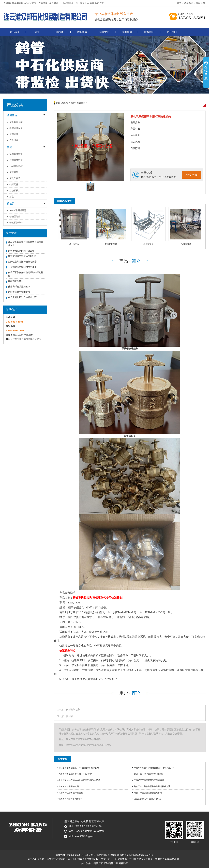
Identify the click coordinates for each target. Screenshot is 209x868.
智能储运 (82, 32)
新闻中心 (104, 32)
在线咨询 (191, 175)
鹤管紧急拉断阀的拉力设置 (21, 251)
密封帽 (70, 716)
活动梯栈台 (15, 191)
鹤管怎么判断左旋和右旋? (70, 799)
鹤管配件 (14, 184)
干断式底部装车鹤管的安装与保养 (149, 780)
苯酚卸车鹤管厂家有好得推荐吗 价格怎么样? (154, 768)
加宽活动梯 (148, 244)
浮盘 (12, 197)
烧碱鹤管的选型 (16, 281)
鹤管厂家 (98, 863)
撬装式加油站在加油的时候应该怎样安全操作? (79, 780)
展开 (206, 74)
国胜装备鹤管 (121, 863)
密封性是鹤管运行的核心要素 (22, 262)
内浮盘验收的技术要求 (19, 292)
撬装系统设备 (16, 128)
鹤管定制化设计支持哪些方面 (22, 297)
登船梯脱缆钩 (16, 223)
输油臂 (59, 32)
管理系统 (14, 134)
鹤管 (92, 3)
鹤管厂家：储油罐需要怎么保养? (149, 774)
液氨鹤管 (14, 172)
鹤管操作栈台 (111, 244)
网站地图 (200, 3)
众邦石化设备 (62, 103)
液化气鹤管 (15, 178)
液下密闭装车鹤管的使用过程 (22, 256)
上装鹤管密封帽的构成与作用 (22, 267)
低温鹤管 (108, 863)
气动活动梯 (186, 244)
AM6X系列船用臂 (18, 210)
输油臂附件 (15, 216)
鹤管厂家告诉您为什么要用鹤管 (148, 793)
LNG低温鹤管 (16, 166)
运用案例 (127, 32)
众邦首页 (15, 32)
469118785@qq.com (23, 335)
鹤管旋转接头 (73, 709)
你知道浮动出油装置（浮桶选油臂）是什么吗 (79, 768)
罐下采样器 (74, 244)
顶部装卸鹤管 (16, 154)
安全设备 (14, 140)
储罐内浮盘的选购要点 (19, 287)
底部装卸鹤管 (16, 160)
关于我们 (172, 32)
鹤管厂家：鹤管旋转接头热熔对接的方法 (152, 786)
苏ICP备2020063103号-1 (140, 855)
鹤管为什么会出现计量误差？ (72, 793)
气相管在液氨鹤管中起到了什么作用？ (76, 774)
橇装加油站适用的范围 (69, 786)
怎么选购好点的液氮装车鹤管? (148, 799)
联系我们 (149, 32)
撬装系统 (189, 3)
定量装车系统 (16, 122)
